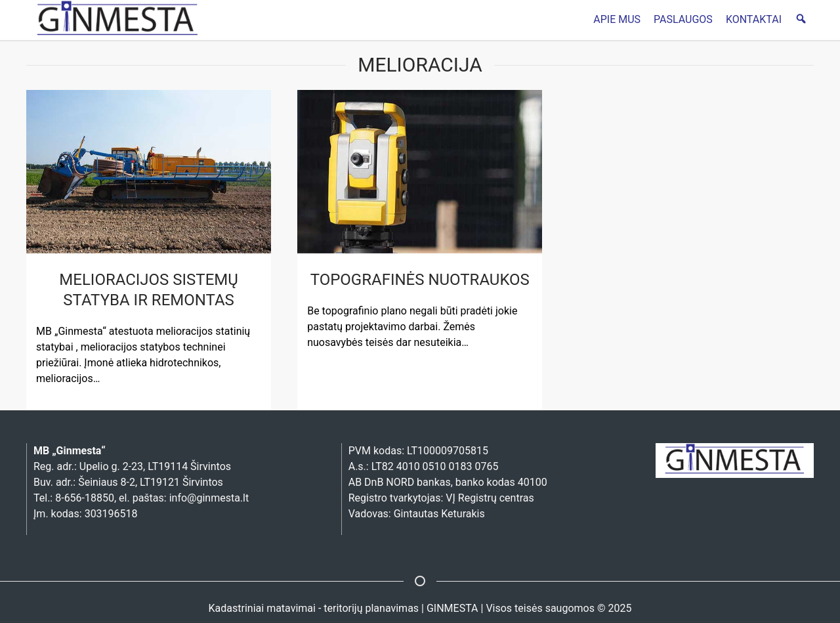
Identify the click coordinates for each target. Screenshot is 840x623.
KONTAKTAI (754, 19)
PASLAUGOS (683, 19)
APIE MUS (617, 19)
